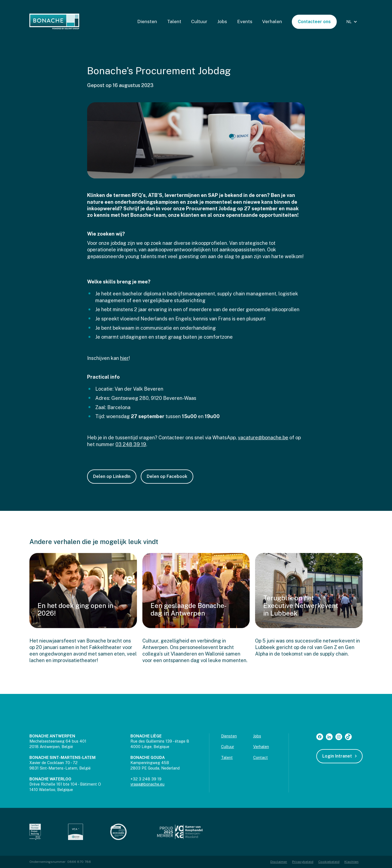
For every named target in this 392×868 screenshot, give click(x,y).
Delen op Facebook (167, 476)
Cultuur (199, 21)
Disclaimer (279, 862)
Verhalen (272, 21)
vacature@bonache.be (263, 438)
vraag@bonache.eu (147, 784)
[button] (352, 22)
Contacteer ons (314, 22)
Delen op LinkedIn (112, 476)
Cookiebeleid (329, 862)
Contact (261, 757)
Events (245, 21)
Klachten (351, 862)
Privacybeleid (303, 862)
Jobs (222, 21)
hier (124, 358)
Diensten (147, 21)
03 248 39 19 (131, 444)
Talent (174, 21)
